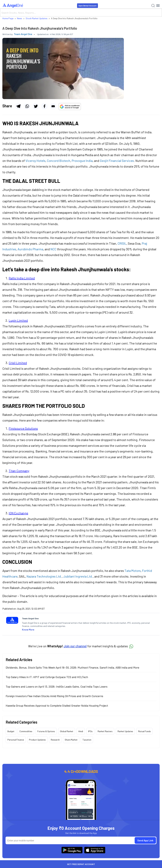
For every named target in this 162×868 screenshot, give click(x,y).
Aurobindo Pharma (30, 249)
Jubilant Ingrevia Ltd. (78, 576)
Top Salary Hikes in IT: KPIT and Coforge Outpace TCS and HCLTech (47, 677)
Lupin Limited (18, 320)
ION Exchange (18, 513)
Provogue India (82, 161)
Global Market (67, 731)
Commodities (26, 731)
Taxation (87, 740)
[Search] (81, 13)
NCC (53, 249)
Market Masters (105, 731)
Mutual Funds (144, 731)
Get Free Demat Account (81, 864)
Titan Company (19, 471)
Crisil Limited (18, 363)
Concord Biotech (59, 161)
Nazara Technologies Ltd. (44, 576)
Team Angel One (23, 34)
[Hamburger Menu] (158, 6)
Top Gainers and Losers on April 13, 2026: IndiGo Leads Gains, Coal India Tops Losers (57, 686)
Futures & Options (46, 731)
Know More (28, 629)
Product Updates (37, 740)
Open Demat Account (87, 6)
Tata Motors (133, 571)
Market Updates (125, 731)
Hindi (81, 731)
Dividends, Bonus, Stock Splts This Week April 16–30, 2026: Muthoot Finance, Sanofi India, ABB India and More (72, 667)
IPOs (90, 731)
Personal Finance (16, 740)
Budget (11, 731)
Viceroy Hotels (35, 161)
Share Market (71, 740)
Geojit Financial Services (117, 161)
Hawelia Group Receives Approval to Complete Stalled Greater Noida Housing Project (57, 705)
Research (55, 740)
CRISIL (122, 243)
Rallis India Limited (22, 278)
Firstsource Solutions (23, 428)
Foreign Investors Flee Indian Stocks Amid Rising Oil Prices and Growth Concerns (54, 696)
